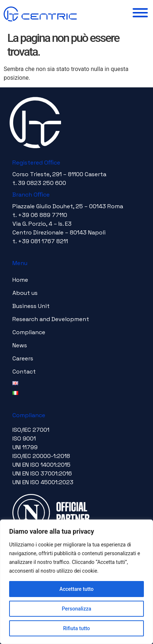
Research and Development (51, 319)
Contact (24, 372)
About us (25, 293)
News (20, 345)
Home (20, 280)
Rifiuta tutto (77, 628)
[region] (76, 582)
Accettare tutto (77, 589)
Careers (23, 358)
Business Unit (31, 306)
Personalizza (76, 609)
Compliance (29, 332)
